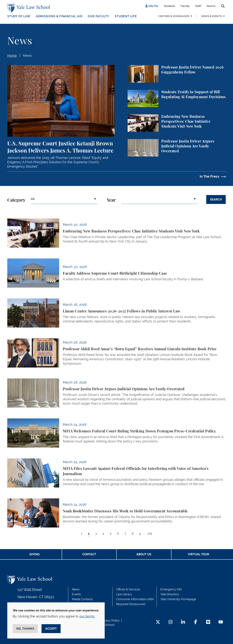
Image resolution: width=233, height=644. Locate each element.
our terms (87, 616)
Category (16, 200)
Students (169, 6)
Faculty (185, 6)
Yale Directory (170, 594)
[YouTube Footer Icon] (221, 622)
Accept (51, 629)
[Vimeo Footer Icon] (208, 622)
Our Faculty (98, 16)
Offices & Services (128, 589)
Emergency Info (171, 589)
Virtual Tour (199, 554)
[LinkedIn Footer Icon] (183, 622)
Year (111, 200)
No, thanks (25, 629)
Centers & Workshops (174, 16)
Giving (34, 554)
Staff (198, 6)
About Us (144, 554)
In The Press (209, 176)
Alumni (211, 6)
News (27, 56)
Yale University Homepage (178, 599)
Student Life (126, 16)
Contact (89, 554)
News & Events (212, 16)
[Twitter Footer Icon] (158, 622)
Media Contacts (82, 599)
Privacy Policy (110, 620)
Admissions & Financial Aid (59, 16)
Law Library (124, 594)
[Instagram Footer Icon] (170, 622)
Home (12, 56)
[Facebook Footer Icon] (196, 622)
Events (76, 594)
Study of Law (19, 16)
